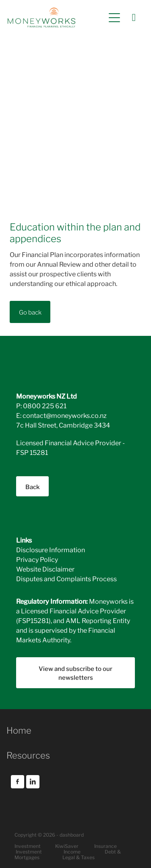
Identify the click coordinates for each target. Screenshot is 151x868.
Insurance (105, 846)
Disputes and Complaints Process (66, 578)
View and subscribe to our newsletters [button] (75, 673)
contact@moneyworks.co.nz (65, 415)
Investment (29, 851)
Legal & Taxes (79, 857)
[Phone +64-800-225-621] (134, 18)
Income (72, 851)
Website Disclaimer (45, 569)
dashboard (72, 834)
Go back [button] (30, 312)
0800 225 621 (45, 405)
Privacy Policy (37, 559)
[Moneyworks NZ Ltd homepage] (56, 18)
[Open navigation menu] (114, 18)
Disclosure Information (51, 549)
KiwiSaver (67, 846)
